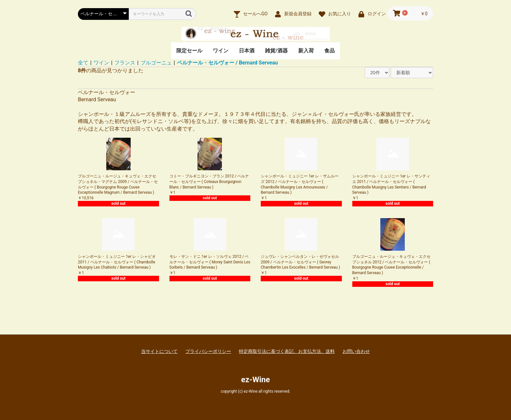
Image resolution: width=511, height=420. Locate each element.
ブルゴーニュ (156, 63)
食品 (329, 51)
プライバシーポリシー (208, 351)
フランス (125, 63)
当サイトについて (159, 351)
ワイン (221, 51)
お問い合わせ (356, 351)
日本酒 (247, 51)
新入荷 (306, 51)
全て (83, 63)
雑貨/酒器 (276, 51)
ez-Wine (255, 380)
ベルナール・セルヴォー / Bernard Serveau (227, 63)
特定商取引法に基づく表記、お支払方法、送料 (287, 351)
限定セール (189, 51)
